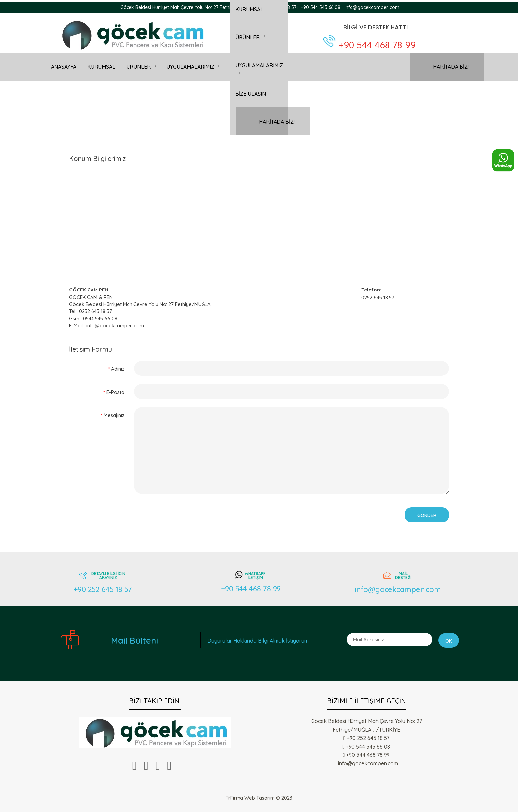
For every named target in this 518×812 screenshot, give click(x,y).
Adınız (118, 369)
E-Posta (115, 392)
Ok (449, 641)
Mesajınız (114, 415)
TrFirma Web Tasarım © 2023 (259, 798)
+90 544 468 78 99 (377, 45)
